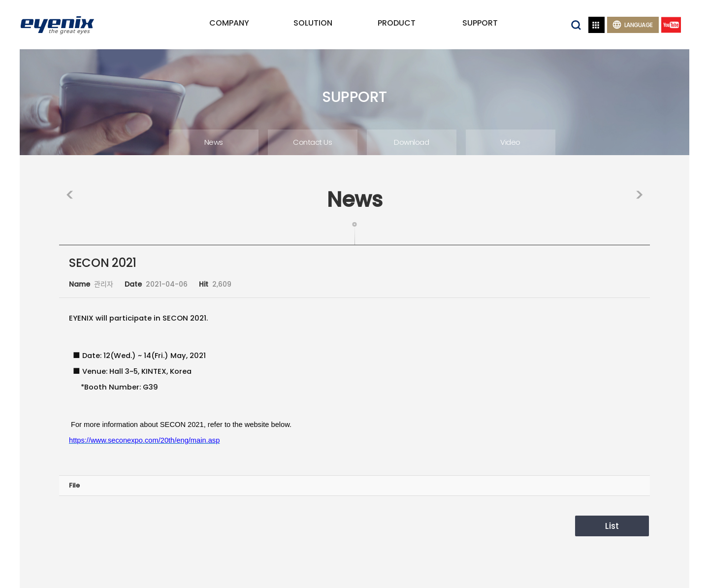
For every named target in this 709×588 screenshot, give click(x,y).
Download (411, 142)
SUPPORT (480, 23)
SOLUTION (313, 23)
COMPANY (229, 23)
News (214, 142)
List (612, 526)
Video (510, 142)
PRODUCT (397, 23)
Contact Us (312, 142)
